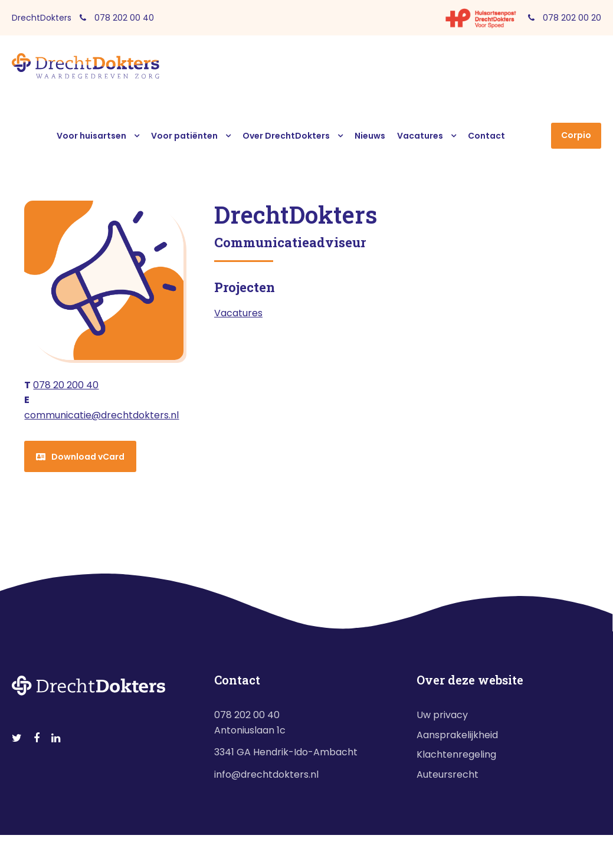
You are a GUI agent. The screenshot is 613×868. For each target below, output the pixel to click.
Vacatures (420, 136)
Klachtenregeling (456, 754)
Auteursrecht (448, 774)
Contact (486, 136)
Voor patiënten (184, 136)
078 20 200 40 (66, 385)
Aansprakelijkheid (457, 735)
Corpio (576, 135)
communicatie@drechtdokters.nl (101, 415)
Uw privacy (442, 715)
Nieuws (370, 136)
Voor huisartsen (91, 136)
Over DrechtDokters (286, 136)
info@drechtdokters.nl (266, 774)
